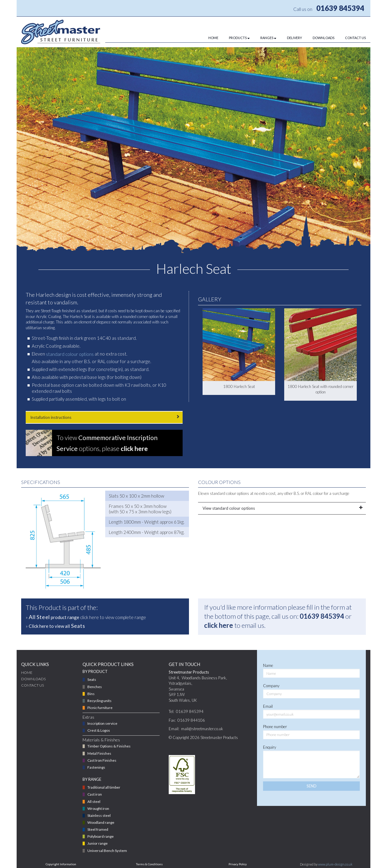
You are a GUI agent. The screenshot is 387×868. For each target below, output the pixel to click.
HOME (213, 38)
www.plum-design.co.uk (335, 864)
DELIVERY (294, 38)
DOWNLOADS (324, 38)
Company (271, 686)
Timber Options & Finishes (109, 746)
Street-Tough (51, 311)
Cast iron (95, 794)
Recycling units (99, 701)
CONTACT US (355, 38)
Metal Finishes (99, 753)
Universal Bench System (107, 851)
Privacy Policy (238, 864)
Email (268, 706)
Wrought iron (98, 808)
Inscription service (102, 723)
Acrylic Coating (49, 316)
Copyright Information (61, 864)
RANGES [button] (268, 38)
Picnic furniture (100, 708)
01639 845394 (340, 8)
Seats (92, 679)
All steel (94, 802)
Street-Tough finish (50, 338)
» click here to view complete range (86, 617)
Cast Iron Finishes (102, 760)
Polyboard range (101, 836)
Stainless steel (99, 815)
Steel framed (98, 829)
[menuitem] (208, 38)
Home (27, 673)
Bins (91, 694)
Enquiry (270, 747)
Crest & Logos (99, 730)
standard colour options (70, 354)
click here (219, 625)
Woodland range (101, 822)
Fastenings (96, 767)
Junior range (98, 843)
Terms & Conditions (149, 864)
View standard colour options (282, 508)
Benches (95, 687)
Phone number (275, 727)
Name (268, 665)
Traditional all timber (104, 787)
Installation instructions (104, 417)
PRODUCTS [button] (239, 38)
